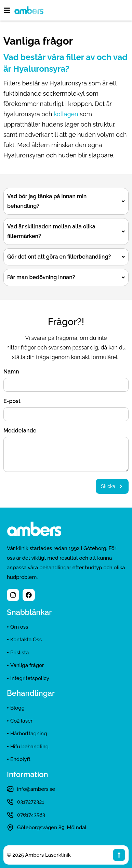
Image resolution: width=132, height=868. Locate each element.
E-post (12, 401)
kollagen (66, 114)
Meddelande (20, 431)
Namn (11, 372)
